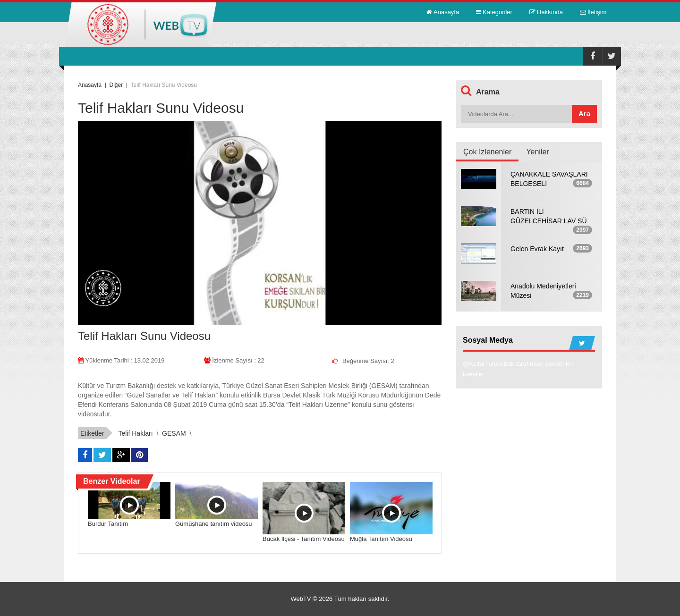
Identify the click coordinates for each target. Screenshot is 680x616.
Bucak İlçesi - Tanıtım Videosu (304, 539)
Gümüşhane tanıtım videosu (214, 524)
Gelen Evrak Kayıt (537, 249)
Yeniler (537, 152)
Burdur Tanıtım (108, 524)
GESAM (174, 433)
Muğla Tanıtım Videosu (381, 539)
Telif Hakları (135, 433)
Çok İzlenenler (487, 152)
